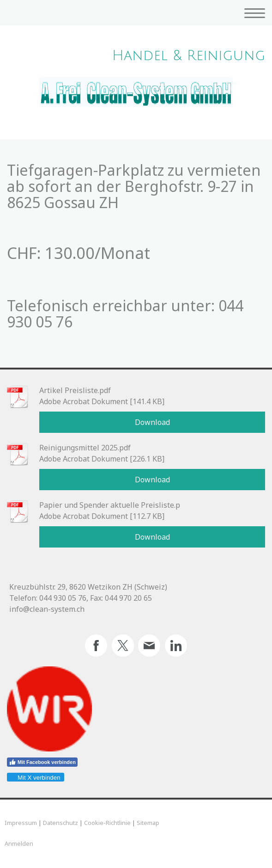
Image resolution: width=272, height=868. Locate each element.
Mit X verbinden (35, 778)
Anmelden (19, 843)
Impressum (21, 823)
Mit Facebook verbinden (42, 762)
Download (152, 422)
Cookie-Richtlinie (107, 823)
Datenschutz (60, 823)
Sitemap (148, 823)
